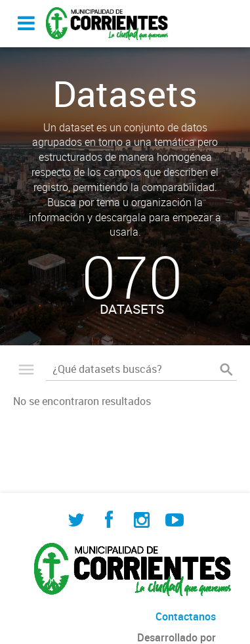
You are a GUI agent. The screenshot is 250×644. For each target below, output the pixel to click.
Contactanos (186, 616)
